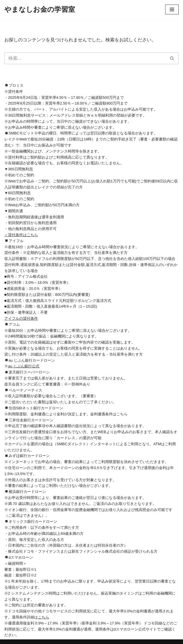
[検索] (85, 58)
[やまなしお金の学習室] (40, 9)
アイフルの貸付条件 (21, 318)
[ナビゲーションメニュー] (172, 9)
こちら (44, 617)
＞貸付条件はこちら (21, 235)
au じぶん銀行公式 (24, 366)
